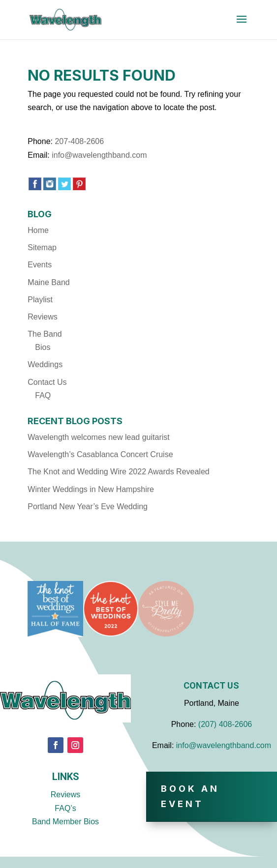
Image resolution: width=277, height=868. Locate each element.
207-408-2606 (79, 141)
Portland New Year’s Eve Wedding (88, 506)
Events (40, 265)
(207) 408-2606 (225, 724)
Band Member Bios (65, 822)
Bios (43, 347)
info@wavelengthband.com (99, 155)
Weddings (45, 364)
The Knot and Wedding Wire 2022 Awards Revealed (118, 472)
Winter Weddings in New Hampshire (91, 489)
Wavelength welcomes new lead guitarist (98, 437)
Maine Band (48, 282)
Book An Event (190, 796)
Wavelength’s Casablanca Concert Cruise (100, 454)
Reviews (42, 317)
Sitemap (42, 247)
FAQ (43, 395)
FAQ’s (65, 808)
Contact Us (47, 382)
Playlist (40, 300)
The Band (45, 334)
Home (38, 230)
